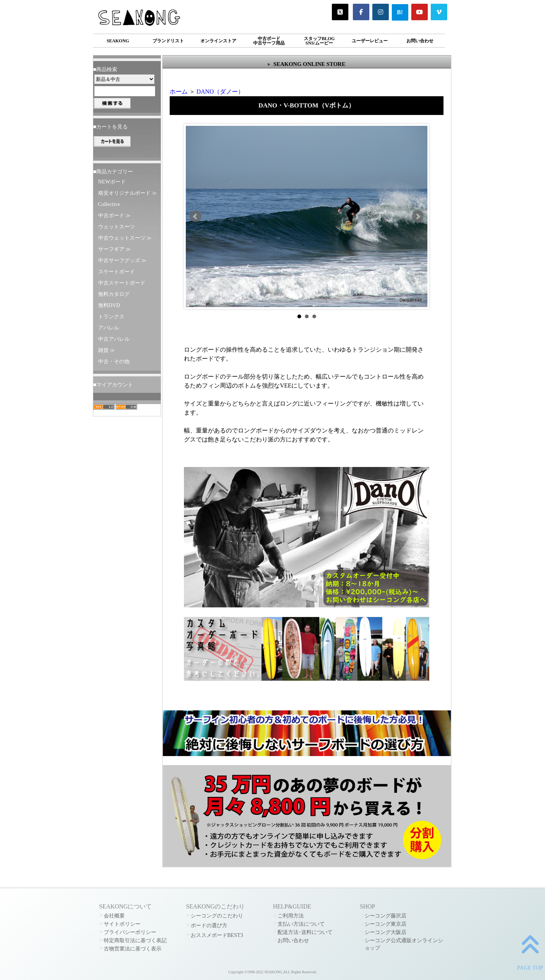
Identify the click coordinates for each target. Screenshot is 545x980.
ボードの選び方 (209, 925)
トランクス (111, 316)
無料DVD (109, 305)
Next (418, 216)
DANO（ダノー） (220, 92)
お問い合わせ (420, 41)
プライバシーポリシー (130, 932)
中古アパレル (114, 339)
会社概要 (114, 916)
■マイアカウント (113, 385)
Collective (109, 204)
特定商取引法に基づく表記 (135, 940)
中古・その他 (114, 361)
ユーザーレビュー (370, 41)
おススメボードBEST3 (217, 935)
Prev (196, 216)
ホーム (179, 92)
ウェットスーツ (116, 227)
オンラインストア (218, 41)
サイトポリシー (122, 924)
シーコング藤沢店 (385, 916)
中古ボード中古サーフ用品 (269, 41)
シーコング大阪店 (385, 932)
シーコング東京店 (385, 924)
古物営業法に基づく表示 (133, 949)
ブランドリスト (168, 41)
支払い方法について (301, 924)
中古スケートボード (122, 283)
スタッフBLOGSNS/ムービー (319, 41)
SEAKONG (118, 41)
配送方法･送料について (305, 932)
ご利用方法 (291, 916)
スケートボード (116, 271)
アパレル (109, 328)
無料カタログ (114, 294)
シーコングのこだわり (217, 916)
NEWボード (112, 182)
